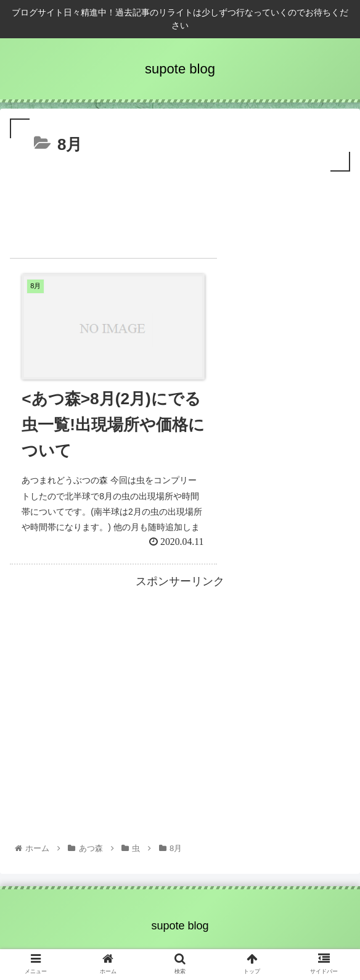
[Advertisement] (180, 212)
